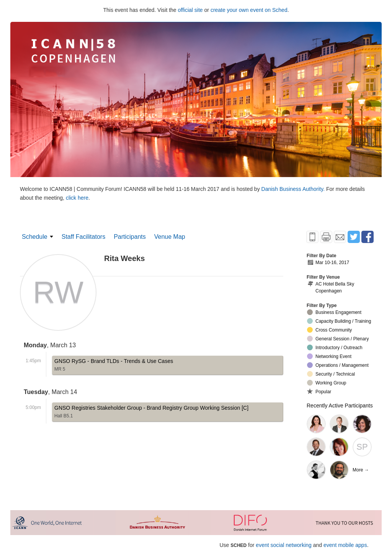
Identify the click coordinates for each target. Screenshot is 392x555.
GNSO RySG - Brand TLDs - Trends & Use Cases (114, 366)
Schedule (35, 237)
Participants (130, 237)
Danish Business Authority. (294, 189)
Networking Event (329, 356)
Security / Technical (331, 374)
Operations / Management (338, 365)
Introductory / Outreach (335, 347)
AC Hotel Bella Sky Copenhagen (331, 287)
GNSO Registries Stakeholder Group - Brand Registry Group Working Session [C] (151, 413)
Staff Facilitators (83, 237)
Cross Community (329, 330)
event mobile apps (345, 545)
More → (361, 470)
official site (190, 10)
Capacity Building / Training (339, 321)
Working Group (327, 383)
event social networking (284, 545)
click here (77, 198)
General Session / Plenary (338, 339)
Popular (319, 391)
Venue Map (170, 237)
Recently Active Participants (340, 406)
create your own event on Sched (249, 10)
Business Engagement (334, 312)
